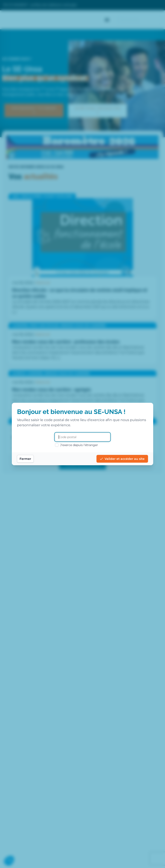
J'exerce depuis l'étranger (76, 445)
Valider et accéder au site (113, 459)
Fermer (34, 459)
